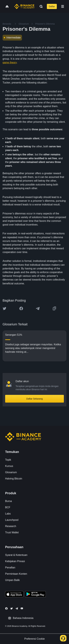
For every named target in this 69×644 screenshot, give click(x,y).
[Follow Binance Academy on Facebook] (6, 608)
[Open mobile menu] (63, 6)
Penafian (10, 568)
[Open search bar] (40, 6)
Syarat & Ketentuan (16, 555)
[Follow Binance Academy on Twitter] (12, 608)
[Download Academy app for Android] (35, 595)
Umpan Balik (12, 580)
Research (11, 526)
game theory (10, 62)
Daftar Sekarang (34, 399)
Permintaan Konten (16, 574)
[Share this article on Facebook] (21, 308)
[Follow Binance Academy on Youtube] (22, 608)
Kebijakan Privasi (15, 561)
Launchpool (12, 520)
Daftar (52, 6)
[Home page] (24, 6)
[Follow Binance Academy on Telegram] (17, 608)
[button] (63, 6)
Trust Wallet (12, 532)
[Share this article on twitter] (4, 308)
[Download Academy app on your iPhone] (14, 595)
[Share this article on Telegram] (38, 308)
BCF (8, 507)
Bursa (9, 501)
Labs (8, 514)
